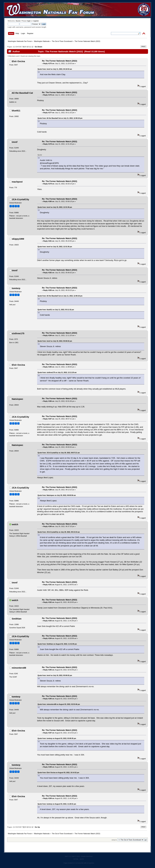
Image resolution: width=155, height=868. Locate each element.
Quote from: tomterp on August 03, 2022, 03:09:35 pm (57, 738)
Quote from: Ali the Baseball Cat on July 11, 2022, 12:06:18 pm (60, 118)
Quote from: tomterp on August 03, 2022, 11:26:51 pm (57, 804)
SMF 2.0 (68, 856)
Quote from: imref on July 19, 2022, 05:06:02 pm (55, 341)
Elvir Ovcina (18, 61)
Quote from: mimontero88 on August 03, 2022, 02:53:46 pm (59, 704)
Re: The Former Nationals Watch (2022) (60, 61)
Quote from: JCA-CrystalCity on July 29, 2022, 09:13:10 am (59, 532)
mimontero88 (19, 668)
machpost (17, 182)
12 (32, 47)
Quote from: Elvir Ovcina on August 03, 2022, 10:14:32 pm (58, 773)
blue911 (16, 111)
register (36, 21)
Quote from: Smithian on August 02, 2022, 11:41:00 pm (57, 644)
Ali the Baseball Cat (22, 93)
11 (30, 47)
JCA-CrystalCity (20, 199)
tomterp (16, 288)
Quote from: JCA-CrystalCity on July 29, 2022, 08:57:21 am (59, 453)
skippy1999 (18, 239)
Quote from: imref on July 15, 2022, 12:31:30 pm (55, 207)
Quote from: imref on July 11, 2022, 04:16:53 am (55, 69)
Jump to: (114, 840)
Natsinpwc (17, 399)
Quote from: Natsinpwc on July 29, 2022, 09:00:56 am (57, 495)
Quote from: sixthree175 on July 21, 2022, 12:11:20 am (57, 373)
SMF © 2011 (76, 856)
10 (28, 47)
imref (15, 142)
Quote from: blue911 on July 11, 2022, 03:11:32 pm (56, 310)
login (29, 21)
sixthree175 (18, 333)
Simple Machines (87, 856)
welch (15, 524)
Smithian (17, 619)
